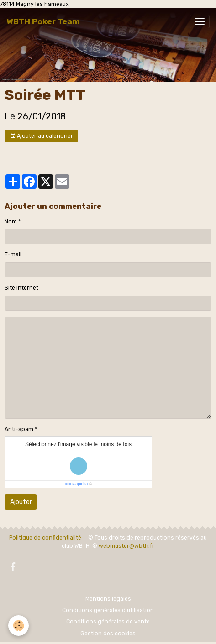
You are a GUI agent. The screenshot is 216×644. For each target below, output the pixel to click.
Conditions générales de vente (108, 622)
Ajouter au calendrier (42, 136)
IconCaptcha (76, 484)
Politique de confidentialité (45, 538)
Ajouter (21, 502)
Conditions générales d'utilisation (108, 610)
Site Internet (21, 288)
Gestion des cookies (108, 634)
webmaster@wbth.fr (126, 546)
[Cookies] (18, 626)
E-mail (13, 254)
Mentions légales (108, 599)
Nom (11, 222)
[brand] (43, 21)
